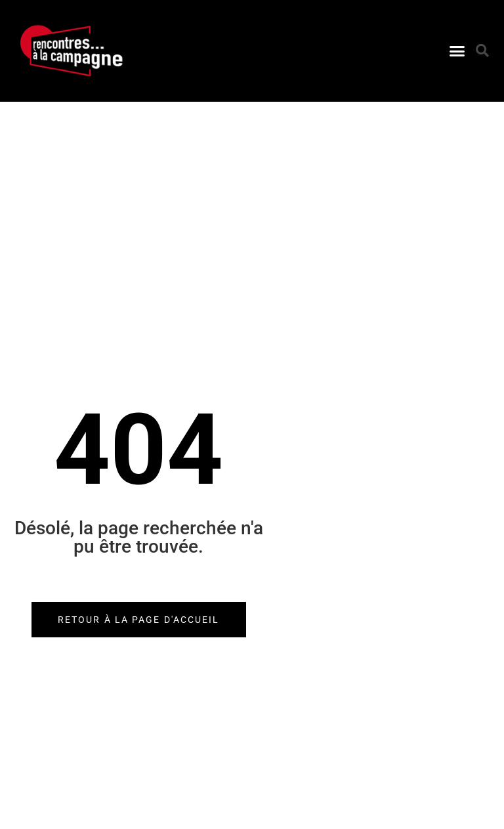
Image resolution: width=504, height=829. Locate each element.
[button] (457, 51)
